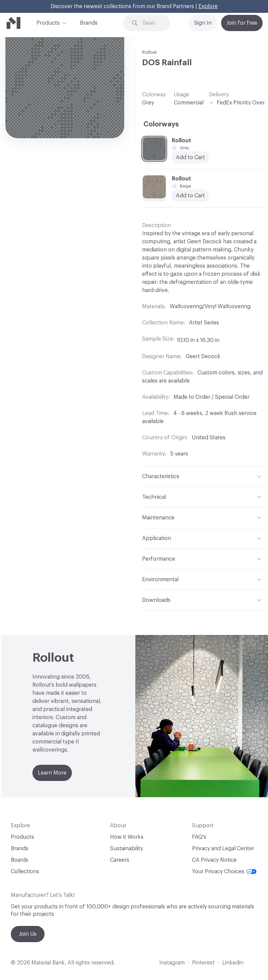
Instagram (172, 963)
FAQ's (199, 837)
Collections (25, 872)
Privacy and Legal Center (223, 849)
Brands (89, 23)
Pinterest (203, 963)
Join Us (28, 934)
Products (48, 22)
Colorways (161, 124)
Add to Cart (190, 196)
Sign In (203, 23)
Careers (120, 860)
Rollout (149, 52)
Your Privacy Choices (224, 872)
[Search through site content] (151, 23)
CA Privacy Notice (214, 860)
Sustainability (127, 849)
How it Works (127, 837)
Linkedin (233, 963)
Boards (20, 860)
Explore (208, 6)
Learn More (52, 773)
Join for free (242, 23)
